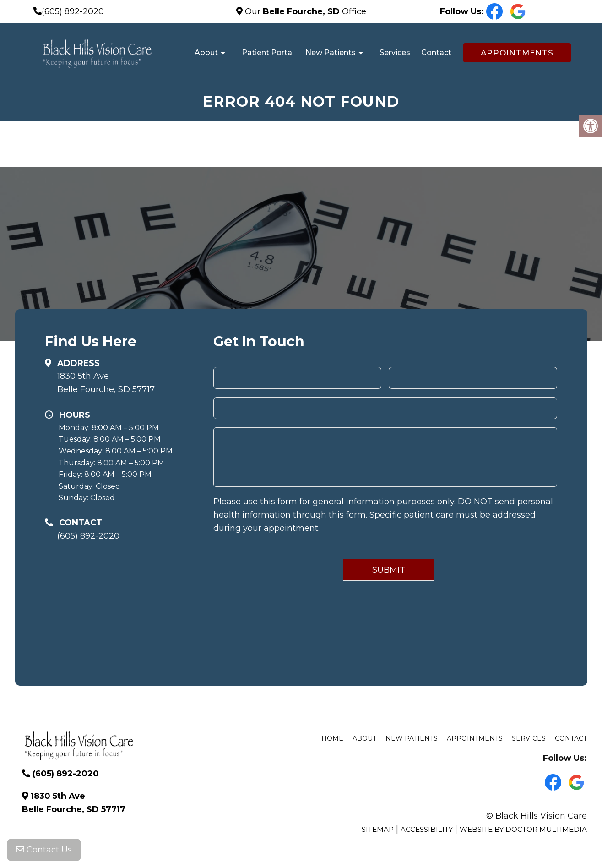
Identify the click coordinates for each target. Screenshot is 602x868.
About (206, 52)
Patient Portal (268, 52)
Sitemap (378, 829)
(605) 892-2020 (73, 11)
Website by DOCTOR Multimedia (523, 829)
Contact (436, 52)
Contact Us (44, 850)
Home (332, 738)
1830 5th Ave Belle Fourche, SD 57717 (106, 383)
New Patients (331, 52)
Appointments (517, 53)
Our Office (304, 11)
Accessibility (427, 829)
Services (395, 52)
